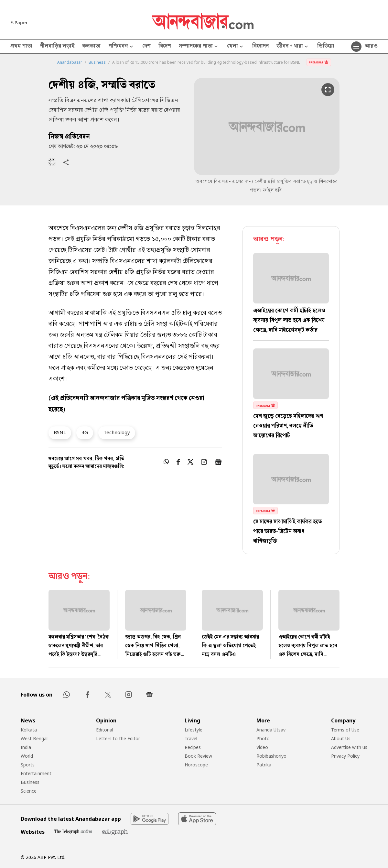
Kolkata (29, 730)
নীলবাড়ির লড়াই (57, 47)
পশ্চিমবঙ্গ (121, 47)
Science (29, 791)
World (27, 756)
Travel (191, 738)
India (26, 747)
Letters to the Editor (118, 738)
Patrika (264, 765)
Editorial (105, 730)
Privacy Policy (345, 756)
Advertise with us (349, 747)
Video (262, 747)
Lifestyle (194, 730)
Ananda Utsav (271, 730)
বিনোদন (260, 47)
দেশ (146, 47)
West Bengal (34, 738)
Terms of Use (345, 730)
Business (97, 62)
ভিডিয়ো (326, 47)
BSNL (60, 432)
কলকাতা (91, 47)
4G (85, 432)
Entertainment (36, 773)
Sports (28, 765)
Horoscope (196, 765)
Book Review (198, 756)
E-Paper (19, 22)
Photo (263, 738)
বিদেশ (165, 47)
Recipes (193, 747)
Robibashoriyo (271, 756)
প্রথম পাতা (21, 47)
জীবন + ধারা (293, 47)
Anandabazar (70, 62)
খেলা (236, 47)
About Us (341, 738)
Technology (117, 432)
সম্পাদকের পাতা (199, 47)
